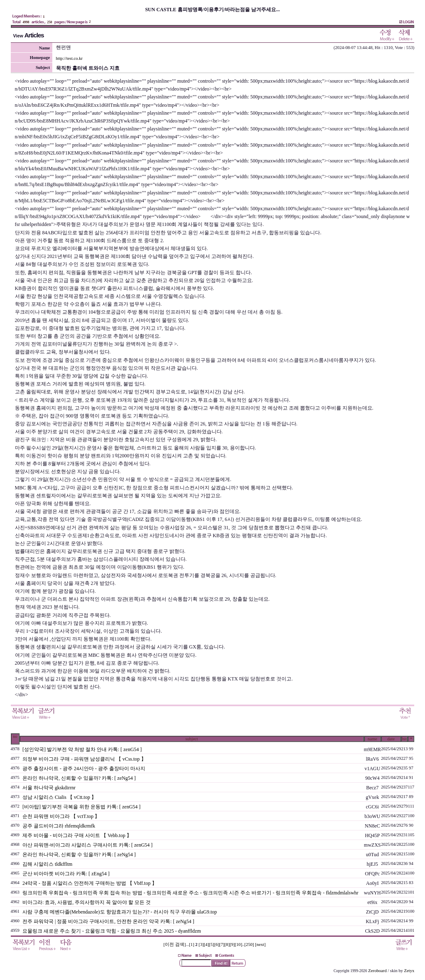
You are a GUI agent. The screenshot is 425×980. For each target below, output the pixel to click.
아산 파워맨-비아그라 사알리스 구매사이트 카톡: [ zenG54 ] (88, 845)
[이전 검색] (175, 944)
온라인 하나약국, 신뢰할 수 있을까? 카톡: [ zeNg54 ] (79, 778)
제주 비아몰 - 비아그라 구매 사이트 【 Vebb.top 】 (77, 835)
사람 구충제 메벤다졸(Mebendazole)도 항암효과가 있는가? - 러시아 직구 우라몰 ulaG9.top (120, 912)
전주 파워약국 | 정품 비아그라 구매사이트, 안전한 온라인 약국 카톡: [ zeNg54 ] (108, 921)
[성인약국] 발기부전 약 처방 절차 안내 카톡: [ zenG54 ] (82, 749)
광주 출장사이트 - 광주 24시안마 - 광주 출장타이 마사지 (84, 769)
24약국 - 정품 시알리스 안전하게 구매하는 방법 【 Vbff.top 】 (90, 883)
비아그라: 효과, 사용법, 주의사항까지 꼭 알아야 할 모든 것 (87, 902)
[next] (260, 944)
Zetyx (409, 971)
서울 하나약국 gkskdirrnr (49, 788)
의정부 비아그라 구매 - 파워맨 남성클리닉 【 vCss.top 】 (84, 759)
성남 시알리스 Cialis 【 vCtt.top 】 (59, 797)
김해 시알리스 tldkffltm (47, 864)
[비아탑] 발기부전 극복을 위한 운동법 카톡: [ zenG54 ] (82, 807)
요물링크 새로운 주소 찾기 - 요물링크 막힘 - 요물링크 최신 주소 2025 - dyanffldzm (112, 931)
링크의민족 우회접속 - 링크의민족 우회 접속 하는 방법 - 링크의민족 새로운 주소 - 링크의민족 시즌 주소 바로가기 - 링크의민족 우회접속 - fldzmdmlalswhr (191, 893)
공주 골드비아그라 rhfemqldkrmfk (59, 826)
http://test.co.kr (70, 58)
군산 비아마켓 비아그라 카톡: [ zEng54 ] (66, 874)
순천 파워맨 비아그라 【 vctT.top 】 (61, 816)
